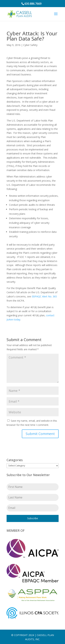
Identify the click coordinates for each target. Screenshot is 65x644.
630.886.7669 (33, 4)
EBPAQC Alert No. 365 (44, 296)
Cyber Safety (30, 45)
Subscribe (33, 518)
